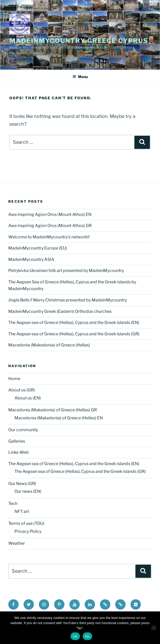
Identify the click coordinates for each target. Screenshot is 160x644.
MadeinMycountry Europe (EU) (38, 248)
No (87, 636)
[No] (154, 628)
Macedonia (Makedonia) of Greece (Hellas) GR (53, 410)
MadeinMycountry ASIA (31, 259)
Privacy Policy (28, 531)
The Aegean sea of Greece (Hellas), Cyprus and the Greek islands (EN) (74, 323)
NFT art (22, 512)
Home (14, 379)
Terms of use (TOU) (26, 523)
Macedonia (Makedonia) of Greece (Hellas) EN (59, 418)
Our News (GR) (22, 484)
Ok (75, 636)
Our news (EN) (28, 491)
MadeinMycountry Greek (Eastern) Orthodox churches (60, 311)
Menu (80, 77)
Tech (13, 503)
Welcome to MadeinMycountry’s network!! (49, 237)
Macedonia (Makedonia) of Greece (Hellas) (49, 345)
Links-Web (19, 452)
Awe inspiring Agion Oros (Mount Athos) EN (50, 214)
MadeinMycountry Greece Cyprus (79, 41)
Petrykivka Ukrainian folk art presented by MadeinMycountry (66, 271)
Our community (23, 430)
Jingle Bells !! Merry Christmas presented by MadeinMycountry (68, 300)
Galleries (17, 441)
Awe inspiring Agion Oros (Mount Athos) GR (50, 226)
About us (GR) (22, 390)
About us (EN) (28, 398)
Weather (17, 543)
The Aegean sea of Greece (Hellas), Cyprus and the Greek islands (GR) (74, 334)
